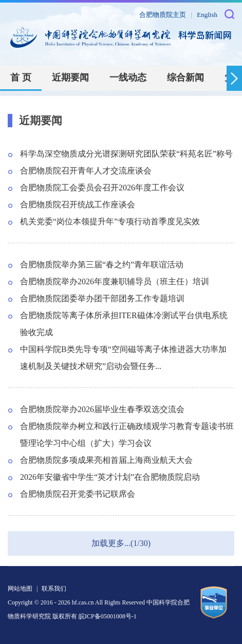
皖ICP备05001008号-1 (108, 616)
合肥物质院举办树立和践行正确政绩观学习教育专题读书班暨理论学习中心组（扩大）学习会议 (127, 435)
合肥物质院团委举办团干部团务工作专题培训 (102, 298)
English (207, 15)
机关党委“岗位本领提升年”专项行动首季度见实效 (110, 221)
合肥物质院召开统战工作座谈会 (78, 204)
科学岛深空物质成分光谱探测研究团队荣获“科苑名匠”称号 (126, 154)
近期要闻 (70, 77)
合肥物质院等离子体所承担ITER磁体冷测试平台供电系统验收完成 (124, 324)
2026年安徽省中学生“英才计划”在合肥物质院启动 (110, 477)
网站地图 (20, 589)
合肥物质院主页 (163, 15)
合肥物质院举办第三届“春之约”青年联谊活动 (102, 265)
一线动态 (128, 77)
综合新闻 (185, 77)
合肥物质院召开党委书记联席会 (78, 494)
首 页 (21, 77)
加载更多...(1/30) (121, 543)
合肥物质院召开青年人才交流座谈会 (86, 171)
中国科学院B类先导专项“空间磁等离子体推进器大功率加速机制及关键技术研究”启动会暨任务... (123, 358)
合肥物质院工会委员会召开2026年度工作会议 (102, 188)
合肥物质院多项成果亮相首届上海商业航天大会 (106, 460)
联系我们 (54, 589)
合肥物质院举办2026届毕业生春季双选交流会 (102, 409)
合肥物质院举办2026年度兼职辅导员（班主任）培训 (115, 281)
